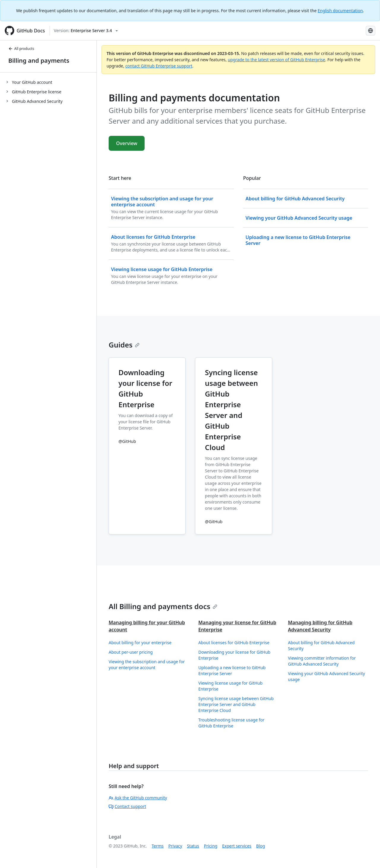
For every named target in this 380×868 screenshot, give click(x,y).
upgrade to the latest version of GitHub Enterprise (276, 60)
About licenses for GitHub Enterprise (234, 643)
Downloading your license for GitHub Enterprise (234, 655)
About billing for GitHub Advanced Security (321, 646)
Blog (261, 846)
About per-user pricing (131, 652)
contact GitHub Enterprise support (159, 66)
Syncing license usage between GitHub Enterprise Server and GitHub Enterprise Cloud (236, 704)
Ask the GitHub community (138, 798)
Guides (124, 345)
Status (193, 846)
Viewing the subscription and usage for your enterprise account (147, 665)
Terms (158, 846)
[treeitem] (51, 82)
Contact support (127, 806)
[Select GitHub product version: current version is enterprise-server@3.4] (86, 31)
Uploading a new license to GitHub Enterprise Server (232, 670)
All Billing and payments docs (163, 606)
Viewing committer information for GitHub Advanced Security (322, 661)
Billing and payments (39, 60)
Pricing (211, 846)
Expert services (237, 846)
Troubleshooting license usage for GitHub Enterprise (231, 723)
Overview (127, 143)
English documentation (340, 11)
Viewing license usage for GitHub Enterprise (230, 686)
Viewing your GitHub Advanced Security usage (327, 676)
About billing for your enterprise (140, 643)
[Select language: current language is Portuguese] (370, 31)
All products (21, 49)
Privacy (175, 846)
